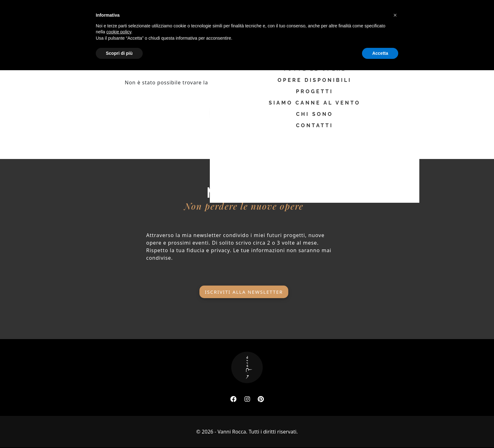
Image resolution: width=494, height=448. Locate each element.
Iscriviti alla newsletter (244, 286)
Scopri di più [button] (119, 431)
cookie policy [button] (119, 410)
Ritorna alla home (247, 110)
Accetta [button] (380, 431)
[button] (395, 393)
